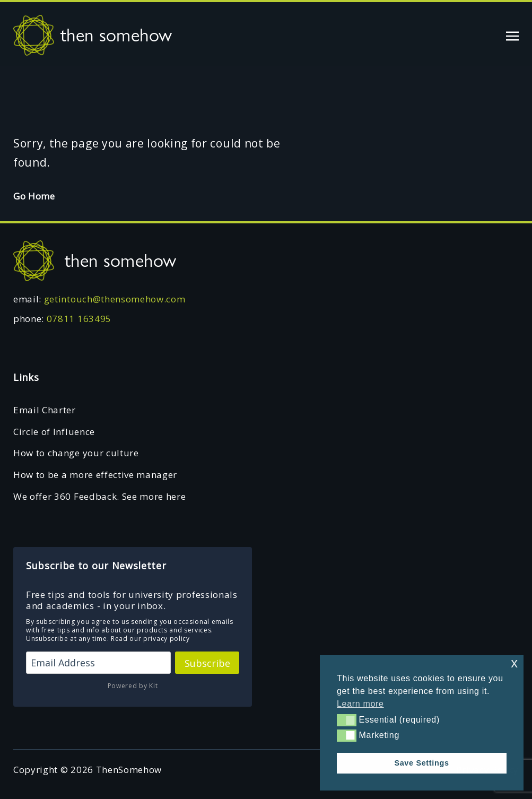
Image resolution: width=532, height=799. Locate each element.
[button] (347, 720)
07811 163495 (79, 319)
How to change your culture (76, 453)
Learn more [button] (360, 704)
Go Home (34, 196)
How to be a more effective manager (95, 475)
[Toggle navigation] (512, 35)
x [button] (514, 663)
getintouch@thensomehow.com (115, 299)
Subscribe (207, 663)
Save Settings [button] (421, 763)
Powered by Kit (133, 686)
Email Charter (45, 410)
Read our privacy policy (150, 639)
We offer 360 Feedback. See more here (99, 496)
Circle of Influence (54, 432)
